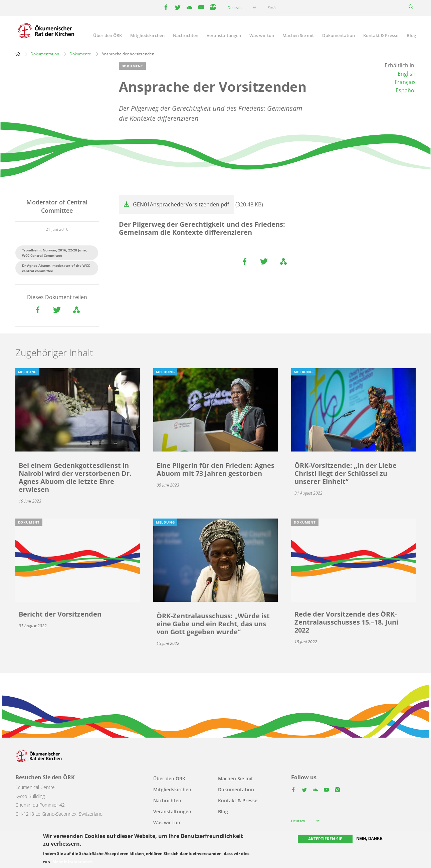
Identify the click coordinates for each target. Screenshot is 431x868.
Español (406, 90)
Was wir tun (262, 35)
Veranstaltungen (224, 35)
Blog (411, 35)
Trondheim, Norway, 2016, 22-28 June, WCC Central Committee (54, 253)
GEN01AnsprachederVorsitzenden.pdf (181, 204)
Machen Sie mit (298, 35)
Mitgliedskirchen (147, 35)
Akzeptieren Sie (325, 839)
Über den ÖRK (107, 35)
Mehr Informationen (73, 862)
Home (18, 54)
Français (405, 82)
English (407, 74)
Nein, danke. (370, 839)
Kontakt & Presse (381, 35)
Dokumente (80, 54)
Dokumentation (339, 35)
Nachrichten (186, 35)
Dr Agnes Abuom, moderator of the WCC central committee (56, 268)
